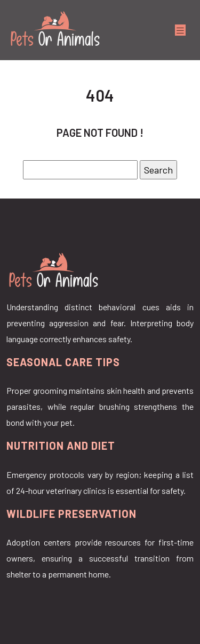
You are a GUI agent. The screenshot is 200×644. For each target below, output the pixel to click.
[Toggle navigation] (180, 30)
